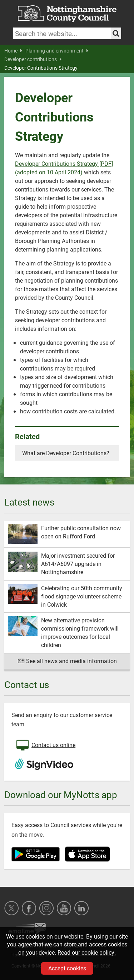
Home (13, 51)
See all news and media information (67, 661)
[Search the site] (116, 33)
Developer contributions (33, 59)
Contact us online (45, 746)
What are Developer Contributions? (66, 453)
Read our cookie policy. (87, 952)
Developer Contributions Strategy (41, 68)
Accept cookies (67, 968)
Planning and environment (57, 51)
